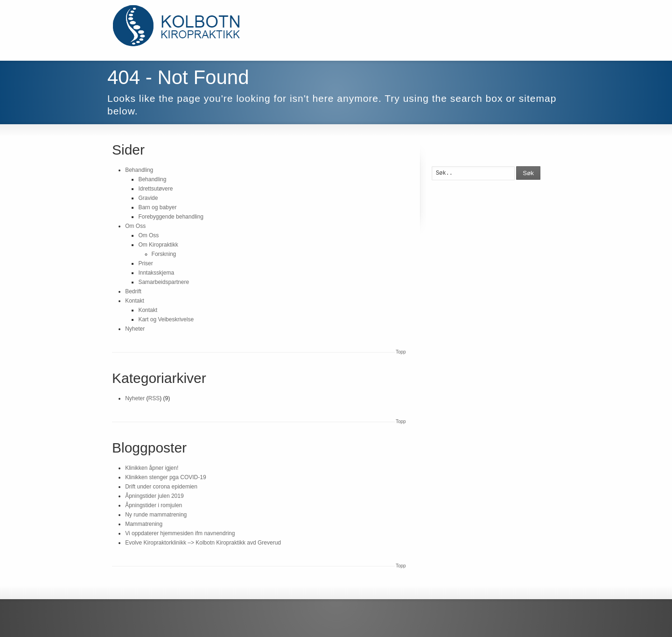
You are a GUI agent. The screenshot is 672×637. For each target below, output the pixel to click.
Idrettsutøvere (155, 189)
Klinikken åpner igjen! (152, 468)
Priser (145, 263)
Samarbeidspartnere (164, 282)
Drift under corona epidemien (161, 487)
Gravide (148, 198)
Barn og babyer (157, 207)
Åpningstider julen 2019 (154, 496)
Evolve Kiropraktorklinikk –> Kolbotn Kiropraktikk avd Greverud (203, 543)
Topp (401, 352)
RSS (154, 398)
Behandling (139, 170)
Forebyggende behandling (171, 217)
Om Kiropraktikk (158, 245)
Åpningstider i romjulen (154, 505)
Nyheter (135, 329)
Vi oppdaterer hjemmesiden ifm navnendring (180, 533)
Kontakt (135, 301)
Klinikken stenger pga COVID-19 (165, 477)
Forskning (164, 254)
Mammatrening (144, 524)
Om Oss (135, 226)
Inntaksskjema (156, 273)
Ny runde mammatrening (156, 515)
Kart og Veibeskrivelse (166, 319)
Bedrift (133, 291)
